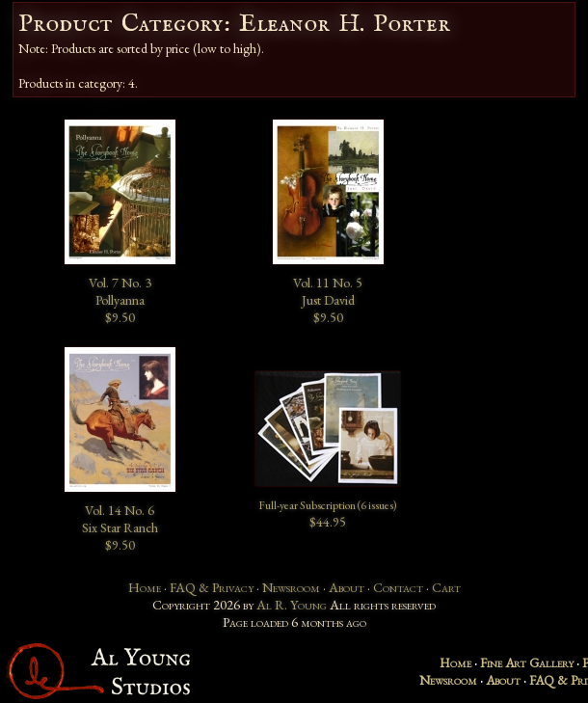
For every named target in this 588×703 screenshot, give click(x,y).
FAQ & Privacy (212, 587)
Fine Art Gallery (527, 662)
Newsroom (291, 587)
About (347, 587)
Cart (446, 587)
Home (145, 587)
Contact (398, 587)
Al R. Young (292, 605)
